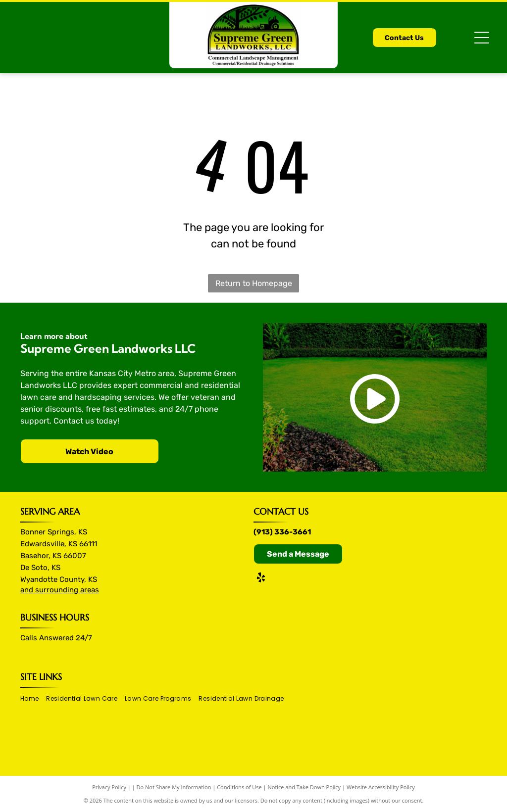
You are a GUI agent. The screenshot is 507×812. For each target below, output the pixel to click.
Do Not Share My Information (174, 787)
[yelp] (261, 579)
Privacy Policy (109, 787)
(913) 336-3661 (282, 532)
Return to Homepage (254, 283)
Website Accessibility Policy (381, 787)
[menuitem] (33, 698)
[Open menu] (482, 38)
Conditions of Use (239, 787)
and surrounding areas (60, 590)
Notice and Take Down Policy (304, 787)
